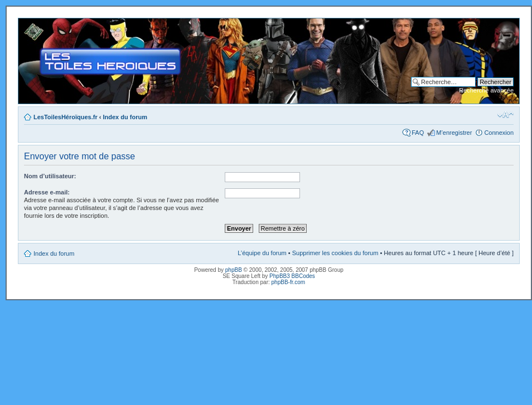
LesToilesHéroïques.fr (66, 117)
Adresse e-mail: (47, 192)
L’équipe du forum (262, 253)
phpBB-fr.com (289, 282)
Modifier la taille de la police (506, 115)
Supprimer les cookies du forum (335, 253)
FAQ (418, 133)
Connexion (499, 133)
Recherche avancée (486, 90)
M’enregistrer (454, 133)
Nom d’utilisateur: (50, 176)
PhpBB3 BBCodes (292, 276)
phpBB (234, 270)
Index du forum (125, 117)
